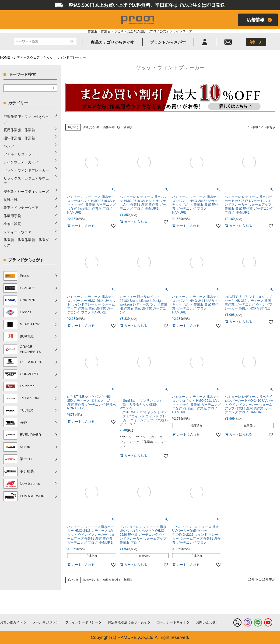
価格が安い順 (91, 127)
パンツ (9, 146)
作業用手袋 (12, 216)
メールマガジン (44, 622)
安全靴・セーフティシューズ (26, 192)
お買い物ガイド (11, 622)
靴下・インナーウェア (21, 208)
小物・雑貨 (12, 224)
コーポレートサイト (171, 622)
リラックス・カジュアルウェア (26, 181)
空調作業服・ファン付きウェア (26, 119)
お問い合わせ (206, 622)
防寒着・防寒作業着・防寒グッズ (26, 243)
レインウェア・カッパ (21, 162)
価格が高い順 (112, 127)
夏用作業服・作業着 (19, 130)
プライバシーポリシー (82, 622)
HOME (5, 57)
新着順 (128, 127)
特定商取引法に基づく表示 (127, 622)
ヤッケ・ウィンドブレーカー (26, 170)
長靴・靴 (10, 200)
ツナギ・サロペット (19, 154)
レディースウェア (27, 57)
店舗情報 (255, 20)
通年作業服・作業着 (19, 138)
